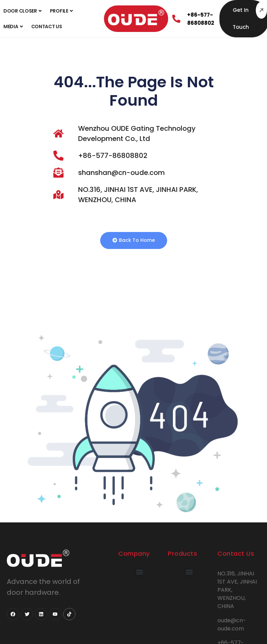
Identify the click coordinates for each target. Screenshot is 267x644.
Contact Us (47, 26)
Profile (62, 11)
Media (14, 26)
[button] (140, 572)
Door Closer (23, 11)
